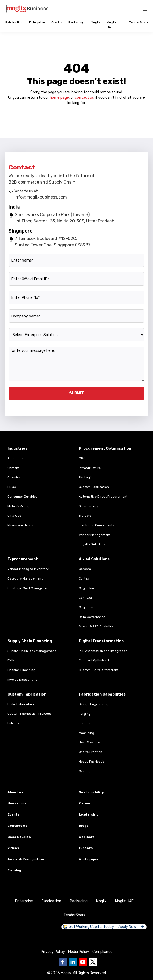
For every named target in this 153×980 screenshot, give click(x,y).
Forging (85, 714)
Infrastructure (90, 468)
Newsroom (17, 803)
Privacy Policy (53, 952)
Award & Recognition (26, 859)
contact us (84, 98)
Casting (85, 771)
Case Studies (19, 837)
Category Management (25, 578)
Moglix (96, 22)
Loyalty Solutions (92, 544)
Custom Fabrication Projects (29, 714)
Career (85, 803)
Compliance (102, 952)
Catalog (14, 870)
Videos (13, 848)
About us (15, 792)
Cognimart (87, 607)
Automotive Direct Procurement (103, 497)
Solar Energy (89, 506)
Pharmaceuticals (20, 525)
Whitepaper (89, 859)
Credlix (57, 22)
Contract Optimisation (96, 660)
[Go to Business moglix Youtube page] (83, 962)
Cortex (84, 578)
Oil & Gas (14, 516)
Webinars (87, 837)
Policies (13, 723)
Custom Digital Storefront (99, 670)
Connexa (85, 598)
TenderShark (139, 22)
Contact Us (17, 826)
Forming (85, 723)
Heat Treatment (91, 742)
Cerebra (85, 569)
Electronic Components (97, 525)
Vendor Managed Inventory (28, 569)
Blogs (84, 826)
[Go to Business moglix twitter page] (93, 962)
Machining (86, 733)
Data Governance (92, 617)
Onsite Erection (90, 752)
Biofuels (85, 516)
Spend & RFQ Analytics (96, 626)
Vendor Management (95, 535)
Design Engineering (94, 704)
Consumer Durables (22, 497)
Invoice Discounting (22, 680)
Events (14, 814)
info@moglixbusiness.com (41, 197)
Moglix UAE (124, 901)
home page (59, 98)
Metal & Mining (18, 506)
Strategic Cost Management (29, 588)
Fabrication (14, 22)
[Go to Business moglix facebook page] (63, 962)
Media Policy (79, 952)
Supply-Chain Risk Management (32, 651)
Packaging (76, 22)
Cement (13, 468)
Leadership (89, 814)
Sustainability (91, 792)
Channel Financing (21, 670)
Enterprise (37, 22)
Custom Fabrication (94, 487)
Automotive (16, 458)
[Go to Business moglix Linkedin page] (73, 962)
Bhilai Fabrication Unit (24, 704)
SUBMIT (76, 393)
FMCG (12, 487)
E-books (86, 848)
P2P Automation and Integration (103, 651)
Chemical (15, 477)
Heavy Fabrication (93, 762)
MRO (82, 458)
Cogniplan (86, 588)
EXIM (11, 660)
